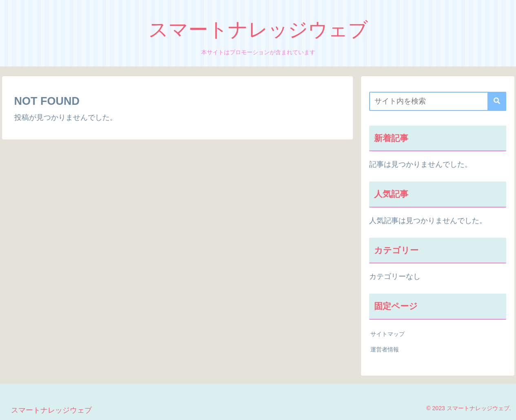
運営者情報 (385, 349)
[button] (497, 101)
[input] (438, 101)
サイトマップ (388, 334)
